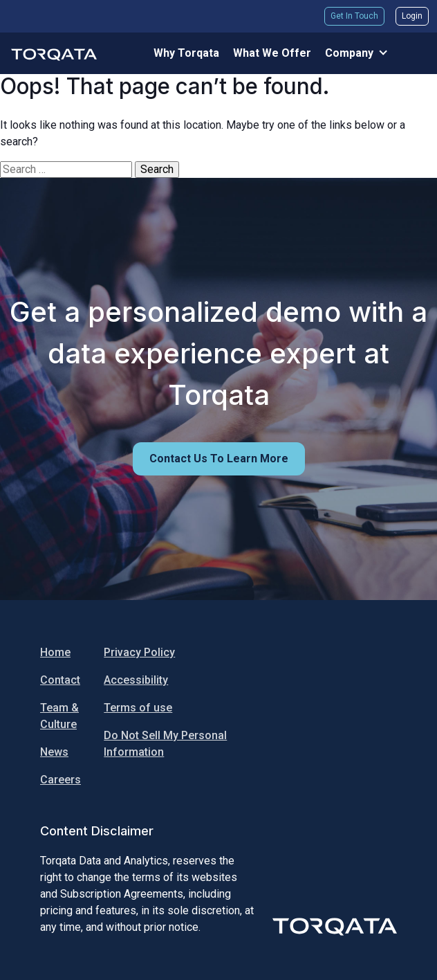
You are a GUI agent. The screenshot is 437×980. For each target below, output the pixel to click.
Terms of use (138, 708)
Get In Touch (354, 16)
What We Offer (272, 53)
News (54, 752)
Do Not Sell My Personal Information (165, 744)
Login (412, 16)
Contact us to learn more (219, 459)
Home (55, 652)
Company (349, 53)
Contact (60, 680)
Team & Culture (59, 716)
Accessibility (136, 680)
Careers (61, 780)
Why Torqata (186, 53)
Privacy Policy (139, 652)
